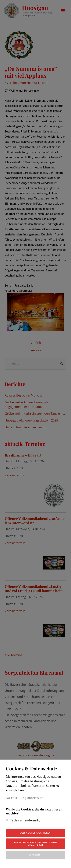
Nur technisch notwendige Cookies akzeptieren (35, 844)
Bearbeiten (35, 855)
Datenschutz (15, 798)
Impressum (35, 798)
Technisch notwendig (25, 820)
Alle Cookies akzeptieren (35, 833)
